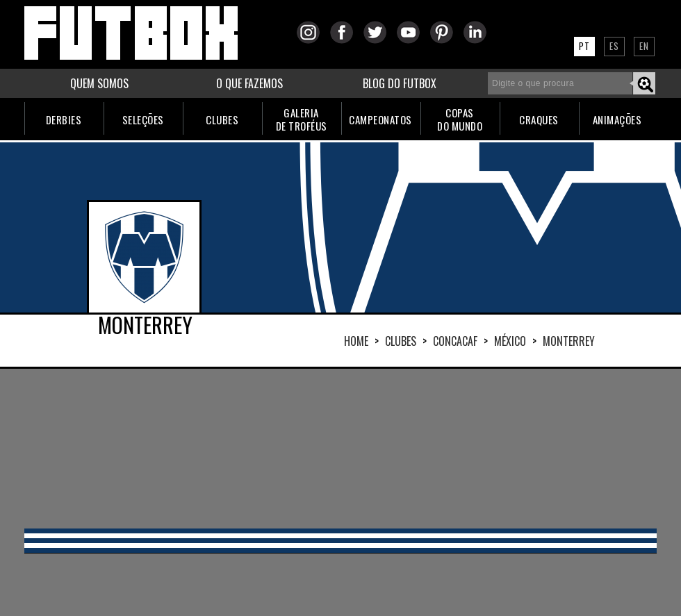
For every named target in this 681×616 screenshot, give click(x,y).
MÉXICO (510, 341)
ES (614, 46)
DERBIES (64, 119)
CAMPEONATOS (380, 119)
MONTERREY (569, 341)
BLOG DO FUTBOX (400, 83)
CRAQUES (539, 119)
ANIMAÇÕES (617, 119)
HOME (356, 341)
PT (584, 46)
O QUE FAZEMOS (249, 83)
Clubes (401, 341)
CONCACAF (455, 341)
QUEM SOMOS (99, 83)
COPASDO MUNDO (460, 119)
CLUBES (222, 119)
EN (644, 46)
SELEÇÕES (143, 119)
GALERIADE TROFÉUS (302, 119)
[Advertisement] (340, 449)
